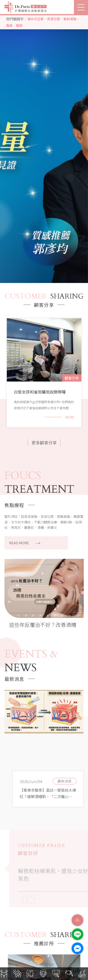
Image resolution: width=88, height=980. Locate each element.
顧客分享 (72, 378)
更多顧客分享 (44, 443)
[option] (44, 149)
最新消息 (65, 781)
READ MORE (25, 543)
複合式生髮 (35, 19)
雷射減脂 (70, 19)
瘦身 (9, 25)
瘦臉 (19, 25)
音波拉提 (54, 19)
